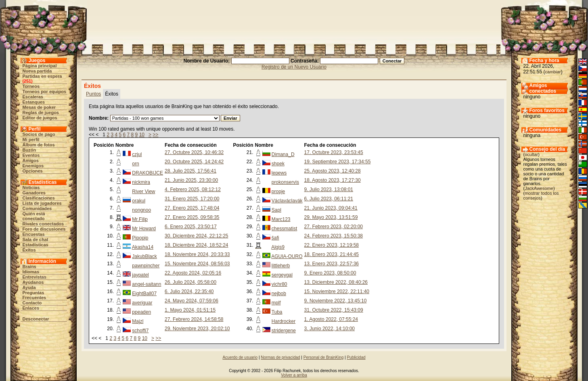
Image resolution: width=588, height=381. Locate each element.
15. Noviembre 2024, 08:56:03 (197, 264)
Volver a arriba (294, 375)
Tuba (277, 312)
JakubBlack (144, 256)
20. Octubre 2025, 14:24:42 (194, 162)
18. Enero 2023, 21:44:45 (332, 254)
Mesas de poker (39, 107)
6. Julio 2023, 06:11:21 (329, 199)
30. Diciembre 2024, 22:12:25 (196, 236)
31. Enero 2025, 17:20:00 (192, 199)
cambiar (553, 72)
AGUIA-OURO (287, 256)
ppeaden (141, 312)
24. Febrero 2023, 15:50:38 (334, 236)
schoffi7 (140, 331)
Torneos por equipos (45, 92)
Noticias (31, 187)
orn (135, 164)
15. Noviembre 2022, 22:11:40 (337, 291)
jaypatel (140, 275)
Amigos (31, 160)
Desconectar (36, 319)
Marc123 (281, 219)
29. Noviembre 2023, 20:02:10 (197, 329)
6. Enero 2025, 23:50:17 (191, 227)
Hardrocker (284, 321)
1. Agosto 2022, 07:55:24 (331, 319)
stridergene (284, 331)
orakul (139, 201)
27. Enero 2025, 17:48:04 (192, 208)
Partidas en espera (42, 76)
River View (143, 192)
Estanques (34, 102)
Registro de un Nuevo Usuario (294, 67)
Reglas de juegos (41, 112)
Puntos (93, 94)
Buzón (29, 150)
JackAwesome (539, 188)
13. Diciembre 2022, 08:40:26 (336, 282)
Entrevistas (35, 277)
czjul (137, 154)
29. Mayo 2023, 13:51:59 (331, 217)
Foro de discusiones (44, 229)
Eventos (31, 155)
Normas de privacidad (280, 357)
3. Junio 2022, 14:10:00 (330, 329)
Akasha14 (143, 247)
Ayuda (29, 287)
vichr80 (279, 284)
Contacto (32, 303)
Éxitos (29, 250)
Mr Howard (144, 229)
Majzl (138, 321)
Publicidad (356, 357)
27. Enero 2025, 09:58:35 (192, 217)
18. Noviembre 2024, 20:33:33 (197, 254)
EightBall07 (144, 294)
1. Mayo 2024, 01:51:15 (190, 310)
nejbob (279, 294)
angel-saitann (146, 284)
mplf (276, 303)
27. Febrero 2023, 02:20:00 (334, 227)
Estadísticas (36, 245)
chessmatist (284, 229)
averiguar (142, 303)
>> (155, 135)
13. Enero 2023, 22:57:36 (332, 264)
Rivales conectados (43, 224)
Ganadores (34, 193)
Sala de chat (36, 239)
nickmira (141, 182)
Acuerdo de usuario (240, 357)
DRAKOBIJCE (148, 173)
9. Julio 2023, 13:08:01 (329, 189)
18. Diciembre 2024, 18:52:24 (196, 245)
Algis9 (278, 247)
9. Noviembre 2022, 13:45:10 (336, 301)
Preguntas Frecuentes (35, 295)
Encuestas (34, 234)
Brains (29, 266)
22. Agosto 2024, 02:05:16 (193, 273)
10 (142, 135)
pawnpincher (146, 266)
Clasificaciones (39, 198)
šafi (275, 238)
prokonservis (285, 182)
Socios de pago (39, 134)
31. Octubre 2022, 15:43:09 (334, 310)
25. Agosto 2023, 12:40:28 (333, 171)
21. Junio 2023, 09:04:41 (331, 208)
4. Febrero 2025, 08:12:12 (193, 189)
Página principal (40, 66)
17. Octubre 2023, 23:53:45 (334, 152)
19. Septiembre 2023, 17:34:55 (338, 162)
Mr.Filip (140, 219)
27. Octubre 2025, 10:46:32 (194, 152)
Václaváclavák (287, 201)
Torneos (31, 86)
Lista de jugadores (42, 203)
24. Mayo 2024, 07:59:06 (191, 301)
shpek (278, 164)
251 (27, 81)
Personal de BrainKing (324, 357)
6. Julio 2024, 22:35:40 (189, 291)
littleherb (281, 266)
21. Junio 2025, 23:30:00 (191, 180)
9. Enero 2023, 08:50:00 (330, 273)
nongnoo (141, 210)
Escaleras (33, 97)
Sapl (276, 210)
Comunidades (37, 208)
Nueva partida (37, 71)
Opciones (33, 171)
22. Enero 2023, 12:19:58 (332, 245)
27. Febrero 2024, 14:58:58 (194, 319)
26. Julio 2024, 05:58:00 (190, 282)
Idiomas (31, 272)
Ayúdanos (33, 282)
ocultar (531, 154)
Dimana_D (283, 154)
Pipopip (140, 238)
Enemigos (33, 166)
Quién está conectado (34, 216)
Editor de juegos (40, 118)
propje (278, 192)
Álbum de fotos (39, 145)
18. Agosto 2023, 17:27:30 (333, 180)
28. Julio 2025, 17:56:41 (190, 171)
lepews (279, 173)
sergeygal (282, 275)
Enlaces (31, 308)
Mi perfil (31, 139)
